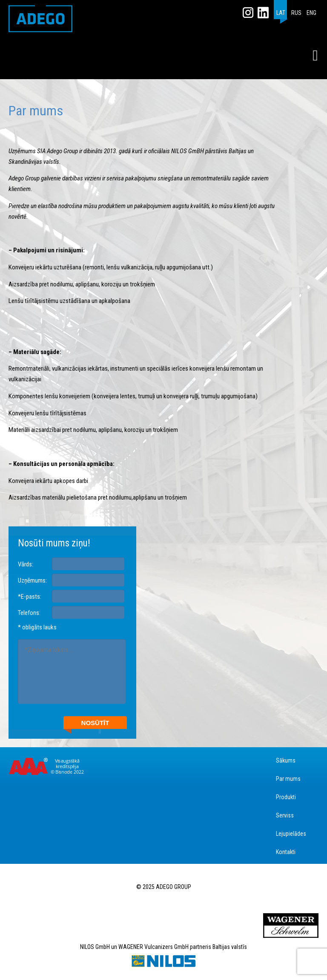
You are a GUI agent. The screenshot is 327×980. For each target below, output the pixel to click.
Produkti (286, 797)
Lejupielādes (291, 834)
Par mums (288, 779)
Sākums (286, 760)
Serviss (285, 815)
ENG (311, 13)
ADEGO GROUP (40, 19)
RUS (296, 13)
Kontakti (286, 852)
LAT (281, 13)
